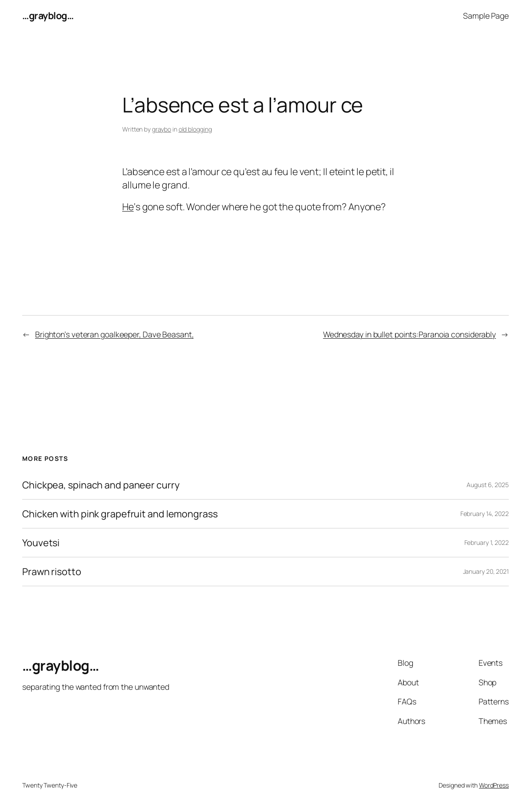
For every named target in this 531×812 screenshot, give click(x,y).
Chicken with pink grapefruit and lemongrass (120, 514)
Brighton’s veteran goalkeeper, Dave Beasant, (114, 334)
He (128, 206)
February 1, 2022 (487, 542)
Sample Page (486, 16)
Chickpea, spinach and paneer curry (101, 485)
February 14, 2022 (485, 514)
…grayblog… (48, 15)
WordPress (494, 785)
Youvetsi (41, 543)
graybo (162, 129)
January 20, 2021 (486, 571)
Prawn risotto (52, 572)
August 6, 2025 (488, 485)
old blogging (195, 129)
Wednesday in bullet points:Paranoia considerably (409, 334)
